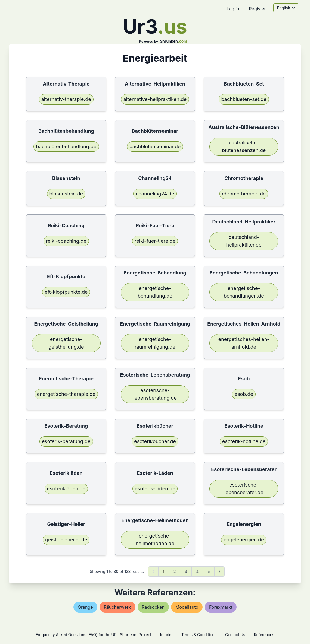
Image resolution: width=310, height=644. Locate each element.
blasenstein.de (66, 194)
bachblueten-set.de (244, 99)
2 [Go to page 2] (175, 571)
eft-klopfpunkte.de (66, 292)
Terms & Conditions (199, 635)
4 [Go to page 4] (197, 571)
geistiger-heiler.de (66, 540)
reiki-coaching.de (66, 241)
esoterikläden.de (66, 489)
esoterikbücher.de (155, 441)
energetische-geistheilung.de (66, 343)
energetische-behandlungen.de (244, 292)
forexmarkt (221, 607)
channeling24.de (155, 194)
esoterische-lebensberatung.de (155, 394)
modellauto (187, 607)
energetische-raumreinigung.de (155, 343)
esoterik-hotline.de (244, 441)
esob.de (244, 394)
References (264, 635)
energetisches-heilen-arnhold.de (244, 343)
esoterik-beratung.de (66, 441)
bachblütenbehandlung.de (66, 146)
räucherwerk (117, 607)
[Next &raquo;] (219, 572)
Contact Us (235, 635)
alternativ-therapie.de (66, 99)
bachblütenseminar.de (155, 146)
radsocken (153, 607)
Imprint (166, 635)
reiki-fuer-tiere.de (155, 241)
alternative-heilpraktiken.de (155, 99)
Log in (233, 9)
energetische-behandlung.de (155, 292)
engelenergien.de (244, 540)
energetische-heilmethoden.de (155, 540)
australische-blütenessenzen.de (244, 146)
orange (85, 607)
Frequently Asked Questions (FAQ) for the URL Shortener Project (93, 635)
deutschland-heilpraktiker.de (244, 241)
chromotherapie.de (244, 194)
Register (257, 9)
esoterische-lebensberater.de (244, 489)
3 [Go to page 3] (186, 571)
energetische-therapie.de (66, 394)
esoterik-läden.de (155, 489)
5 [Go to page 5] (209, 571)
